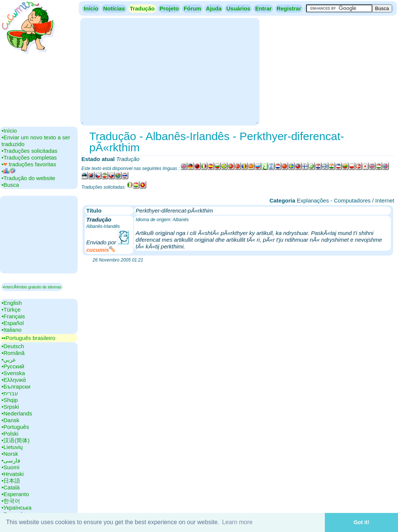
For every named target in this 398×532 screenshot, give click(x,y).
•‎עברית (10, 393)
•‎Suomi (10, 467)
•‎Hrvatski (13, 474)
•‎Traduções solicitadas (29, 151)
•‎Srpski (10, 407)
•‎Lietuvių (12, 447)
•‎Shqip (10, 400)
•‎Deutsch (13, 346)
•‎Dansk (10, 420)
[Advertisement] (170, 71)
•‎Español (13, 323)
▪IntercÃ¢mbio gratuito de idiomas (32, 287)
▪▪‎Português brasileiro (28, 338)
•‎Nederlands (17, 413)
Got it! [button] (361, 522)
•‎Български (16, 386)
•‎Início (9, 131)
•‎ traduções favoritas (29, 164)
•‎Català (11, 487)
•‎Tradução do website (28, 178)
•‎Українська (16, 508)
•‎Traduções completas (29, 157)
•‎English (12, 303)
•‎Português (15, 427)
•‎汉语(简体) (15, 440)
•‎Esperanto (15, 494)
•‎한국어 (11, 501)
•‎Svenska (13, 373)
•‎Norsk (10, 454)
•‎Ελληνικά (14, 380)
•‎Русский (13, 366)
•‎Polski (10, 434)
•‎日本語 (11, 481)
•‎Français (13, 316)
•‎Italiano (12, 330)
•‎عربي (9, 360)
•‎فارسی (11, 460)
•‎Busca (10, 185)
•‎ (8, 171)
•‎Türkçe (11, 310)
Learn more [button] (237, 522)
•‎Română (13, 353)
